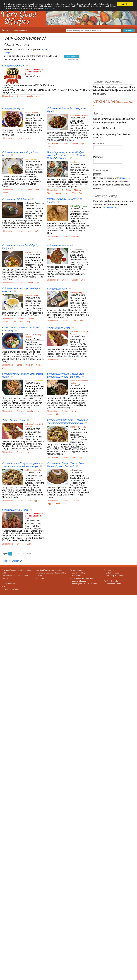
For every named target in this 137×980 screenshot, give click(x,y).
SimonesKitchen (34, 159)
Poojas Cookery (34, 252)
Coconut (75, 501)
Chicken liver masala (13, 66)
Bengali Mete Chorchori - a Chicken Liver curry (21, 329)
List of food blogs (113, 573)
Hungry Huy (77, 293)
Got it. (125, 4)
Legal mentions (9, 584)
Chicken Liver (8, 96)
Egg (81, 457)
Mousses (76, 236)
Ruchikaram (77, 470)
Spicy (83, 143)
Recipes (6, 30)
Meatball (126, 102)
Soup (28, 322)
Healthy (5, 322)
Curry (38, 365)
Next (29, 554)
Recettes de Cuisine (114, 584)
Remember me (102, 170)
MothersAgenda (79, 427)
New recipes (72, 56)
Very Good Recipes (9, 570)
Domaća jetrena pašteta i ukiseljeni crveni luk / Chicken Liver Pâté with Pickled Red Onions (66, 155)
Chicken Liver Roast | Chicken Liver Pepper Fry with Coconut (65, 465)
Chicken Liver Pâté (57, 289)
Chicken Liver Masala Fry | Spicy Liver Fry (67, 110)
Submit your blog (78, 573)
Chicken (20, 96)
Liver (38, 96)
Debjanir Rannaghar (36, 203)
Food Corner (33, 295)
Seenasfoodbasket (80, 249)
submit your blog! (111, 208)
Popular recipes (73, 59)
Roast (66, 504)
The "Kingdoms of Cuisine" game (84, 584)
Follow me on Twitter (11, 589)
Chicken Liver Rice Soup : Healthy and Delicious (22, 290)
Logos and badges (79, 581)
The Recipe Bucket (35, 381)
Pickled (50, 193)
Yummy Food (33, 113)
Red (81, 193)
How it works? (77, 576)
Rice (21, 322)
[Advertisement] (70, 86)
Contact (41, 578)
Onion (59, 193)
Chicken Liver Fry (11, 109)
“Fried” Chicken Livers (58, 328)
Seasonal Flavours (80, 115)
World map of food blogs (115, 576)
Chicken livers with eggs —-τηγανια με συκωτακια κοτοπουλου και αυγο (68, 422)
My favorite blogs (21, 30)
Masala (30, 96)
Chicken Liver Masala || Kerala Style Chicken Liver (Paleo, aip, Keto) (65, 376)
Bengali (20, 365)
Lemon (5, 193)
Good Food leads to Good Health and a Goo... (34, 72)
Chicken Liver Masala (58, 246)
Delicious (20, 319)
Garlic (29, 190)
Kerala (74, 411)
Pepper (50, 504)
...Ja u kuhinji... (79, 162)
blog (5, 586)
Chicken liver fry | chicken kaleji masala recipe (22, 376)
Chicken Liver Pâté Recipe (16, 199)
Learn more (71, 9)
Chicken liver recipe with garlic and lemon (21, 154)
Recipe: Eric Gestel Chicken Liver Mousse (64, 201)
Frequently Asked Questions (83, 578)
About (40, 576)
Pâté (74, 193)
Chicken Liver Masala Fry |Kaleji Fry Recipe (20, 247)
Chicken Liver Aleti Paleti (15, 510)
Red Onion (66, 190)
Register (123, 178)
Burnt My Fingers (80, 206)
